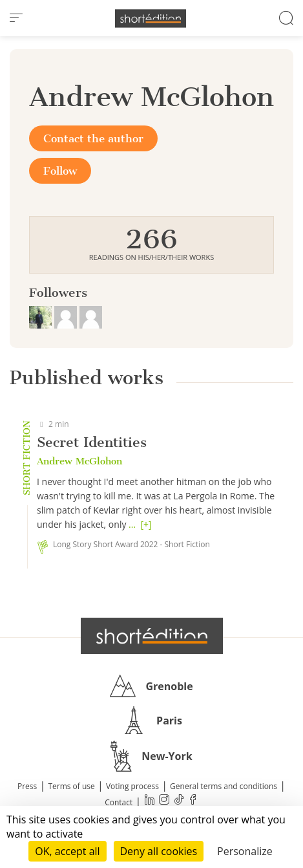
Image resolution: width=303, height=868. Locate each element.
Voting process (132, 786)
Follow (60, 171)
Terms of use (71, 786)
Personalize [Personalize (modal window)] (245, 851)
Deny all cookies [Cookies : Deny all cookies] (159, 851)
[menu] (16, 18)
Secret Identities (92, 442)
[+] (146, 524)
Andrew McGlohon (79, 461)
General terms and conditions (224, 786)
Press (27, 786)
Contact (119, 802)
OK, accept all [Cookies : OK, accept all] (67, 851)
